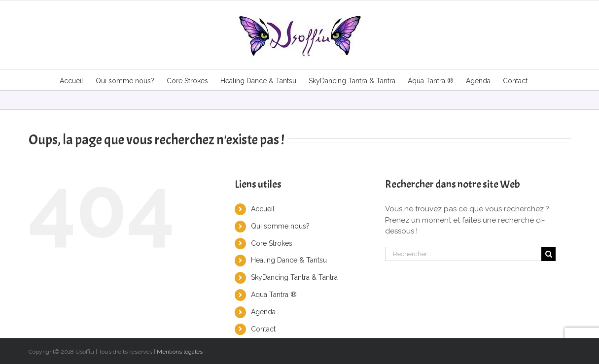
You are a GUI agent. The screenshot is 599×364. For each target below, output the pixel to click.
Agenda (263, 312)
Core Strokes (272, 243)
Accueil (263, 209)
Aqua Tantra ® (274, 295)
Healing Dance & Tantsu (289, 260)
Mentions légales (180, 352)
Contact (263, 329)
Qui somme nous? (280, 226)
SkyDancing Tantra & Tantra (294, 277)
